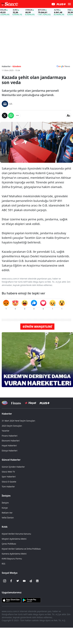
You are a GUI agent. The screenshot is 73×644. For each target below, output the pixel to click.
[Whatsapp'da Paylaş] (11, 116)
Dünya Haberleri (10, 451)
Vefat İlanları (8, 518)
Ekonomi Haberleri (11, 441)
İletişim (6, 496)
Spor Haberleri (9, 477)
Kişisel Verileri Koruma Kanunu (16, 534)
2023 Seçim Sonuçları (12, 426)
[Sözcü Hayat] (30, 403)
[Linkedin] (37, 581)
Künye (5, 508)
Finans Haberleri (10, 436)
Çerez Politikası (9, 544)
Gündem (17, 66)
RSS (3, 564)
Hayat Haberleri (9, 446)
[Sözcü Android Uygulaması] (31, 600)
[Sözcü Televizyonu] (5, 403)
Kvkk (5, 527)
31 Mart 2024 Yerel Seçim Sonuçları (18, 421)
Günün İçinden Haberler (13, 467)
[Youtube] (24, 581)
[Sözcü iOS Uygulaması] (11, 600)
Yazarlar (6, 431)
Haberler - (7, 66)
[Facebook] (11, 581)
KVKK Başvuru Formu (12, 559)
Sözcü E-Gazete (9, 482)
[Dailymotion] (31, 581)
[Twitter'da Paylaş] (5, 116)
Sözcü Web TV (8, 472)
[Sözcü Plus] (45, 403)
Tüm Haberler (8, 487)
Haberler (7, 414)
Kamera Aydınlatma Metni (14, 554)
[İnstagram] (5, 581)
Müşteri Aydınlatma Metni (14, 539)
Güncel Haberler (11, 460)
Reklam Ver (7, 513)
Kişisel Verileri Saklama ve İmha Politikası (21, 549)
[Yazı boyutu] (68, 116)
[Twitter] (18, 581)
